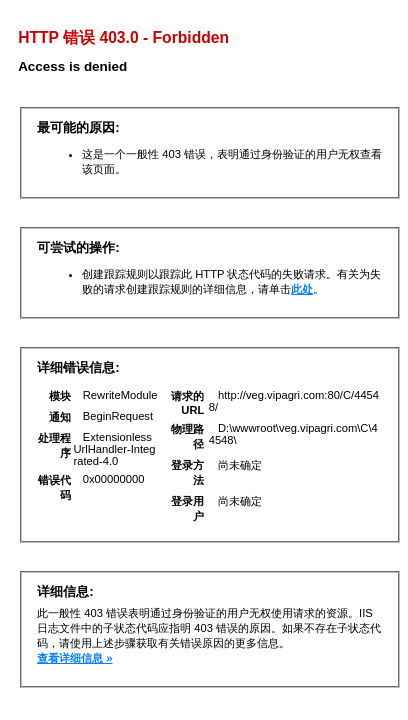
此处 (302, 289)
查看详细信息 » (74, 658)
